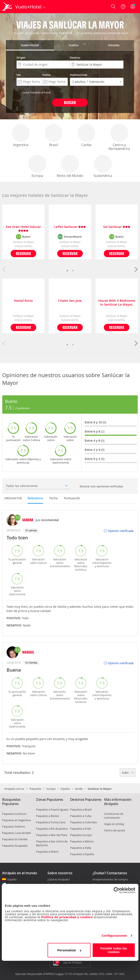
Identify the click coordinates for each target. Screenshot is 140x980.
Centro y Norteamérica (119, 137)
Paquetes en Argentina (16, 820)
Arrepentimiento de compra (110, 880)
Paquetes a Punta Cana (51, 822)
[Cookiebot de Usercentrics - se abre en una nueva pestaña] (117, 890)
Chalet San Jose (70, 301)
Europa (37, 166)
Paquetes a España (82, 854)
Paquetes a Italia (80, 848)
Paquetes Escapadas (15, 846)
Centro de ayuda (114, 830)
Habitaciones (79, 75)
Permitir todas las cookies (114, 950)
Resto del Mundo (70, 166)
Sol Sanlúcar (117, 227)
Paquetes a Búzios (47, 816)
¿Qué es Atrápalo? (59, 879)
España (65, 789)
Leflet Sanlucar (70, 227)
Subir (128, 773)
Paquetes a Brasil (81, 809)
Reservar (23, 253)
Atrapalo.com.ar (14, 789)
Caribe (86, 136)
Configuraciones (114, 936)
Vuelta (46, 75)
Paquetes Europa (81, 835)
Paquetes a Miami (47, 852)
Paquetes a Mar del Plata (52, 835)
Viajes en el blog (114, 824)
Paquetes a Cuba (81, 816)
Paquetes (35, 789)
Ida (19, 75)
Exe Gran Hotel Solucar (23, 229)
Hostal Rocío (23, 301)
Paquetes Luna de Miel (16, 833)
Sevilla (79, 789)
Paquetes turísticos (14, 814)
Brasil (54, 136)
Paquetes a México (82, 841)
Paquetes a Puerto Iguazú (52, 809)
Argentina (21, 136)
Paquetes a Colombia (83, 822)
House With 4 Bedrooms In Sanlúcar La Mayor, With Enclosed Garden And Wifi (117, 303)
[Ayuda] (123, 7)
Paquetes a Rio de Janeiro (52, 829)
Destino (75, 58)
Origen (21, 58)
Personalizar (69, 950)
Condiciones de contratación (114, 816)
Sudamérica (103, 166)
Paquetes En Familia (15, 839)
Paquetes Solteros (14, 826)
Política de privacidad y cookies (67, 917)
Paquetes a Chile (80, 829)
